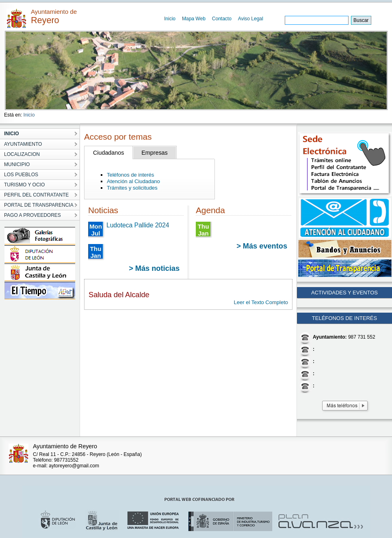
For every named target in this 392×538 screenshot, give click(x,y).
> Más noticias (154, 268)
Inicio (170, 19)
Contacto (222, 19)
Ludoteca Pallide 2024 (138, 225)
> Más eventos (262, 246)
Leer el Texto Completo (261, 302)
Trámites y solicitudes (132, 188)
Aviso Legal (251, 19)
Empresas (154, 153)
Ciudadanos (108, 153)
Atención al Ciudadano (133, 181)
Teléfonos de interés (130, 175)
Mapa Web (194, 19)
